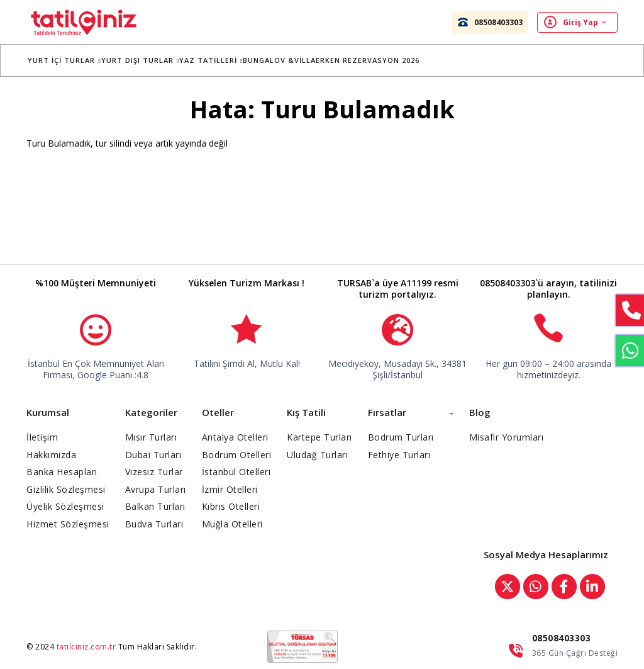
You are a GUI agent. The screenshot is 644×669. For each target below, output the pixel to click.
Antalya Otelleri (235, 437)
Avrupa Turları (156, 489)
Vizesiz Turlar (154, 472)
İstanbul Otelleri (236, 472)
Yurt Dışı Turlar (148, 60)
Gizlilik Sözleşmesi (66, 489)
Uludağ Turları (317, 455)
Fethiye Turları (399, 455)
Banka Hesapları (62, 472)
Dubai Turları (153, 455)
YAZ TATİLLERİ (219, 60)
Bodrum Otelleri (237, 455)
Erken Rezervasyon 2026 (376, 60)
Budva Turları (154, 524)
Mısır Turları (151, 437)
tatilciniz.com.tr (86, 647)
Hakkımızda (51, 455)
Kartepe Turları (319, 437)
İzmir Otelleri (230, 489)
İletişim (42, 437)
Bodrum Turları (401, 437)
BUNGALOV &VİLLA (287, 60)
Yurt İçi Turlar (72, 60)
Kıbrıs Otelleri (231, 506)
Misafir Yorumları (507, 437)
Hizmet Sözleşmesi (68, 524)
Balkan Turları (155, 506)
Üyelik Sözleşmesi (65, 506)
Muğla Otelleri (232, 524)
